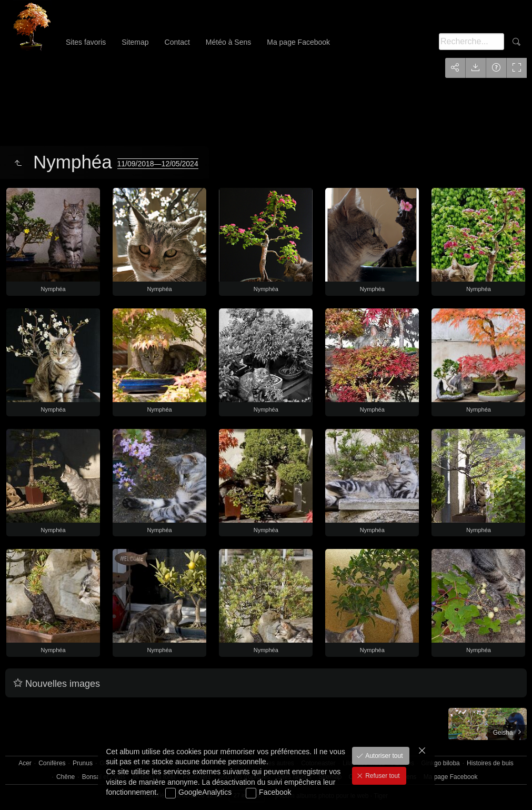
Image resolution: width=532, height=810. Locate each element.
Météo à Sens (228, 42)
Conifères (52, 763)
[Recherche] (471, 42)
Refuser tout (382, 776)
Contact (177, 42)
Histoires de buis (490, 763)
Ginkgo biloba (440, 763)
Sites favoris (86, 42)
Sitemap (135, 42)
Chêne (66, 777)
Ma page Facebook (298, 42)
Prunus (83, 763)
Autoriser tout (383, 756)
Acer (25, 763)
